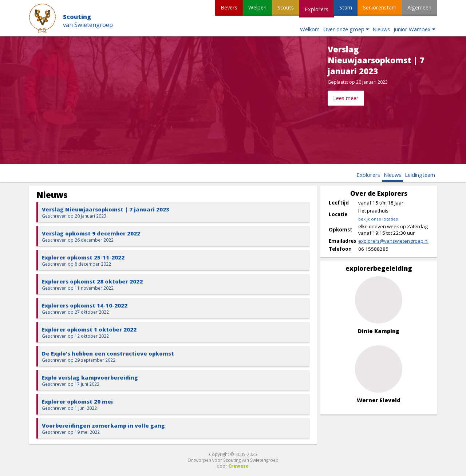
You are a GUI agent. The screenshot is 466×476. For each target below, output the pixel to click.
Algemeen (419, 7)
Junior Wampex (412, 29)
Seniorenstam (380, 7)
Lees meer (346, 98)
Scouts (286, 7)
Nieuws (381, 29)
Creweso (238, 466)
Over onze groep (344, 29)
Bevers (229, 7)
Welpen (257, 7)
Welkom (310, 29)
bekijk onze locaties (378, 219)
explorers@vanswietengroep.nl (393, 241)
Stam (346, 7)
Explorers (317, 9)
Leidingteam (420, 175)
